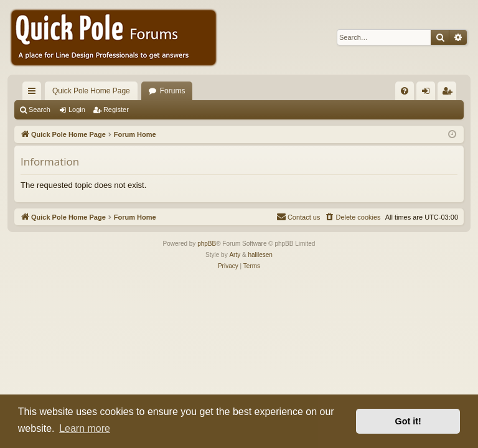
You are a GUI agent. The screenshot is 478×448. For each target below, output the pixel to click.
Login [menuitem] (429, 93)
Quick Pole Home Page (91, 91)
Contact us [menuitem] (298, 217)
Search (40, 110)
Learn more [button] (85, 428)
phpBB (207, 244)
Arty (235, 255)
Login (77, 110)
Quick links (34, 93)
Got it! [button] (408, 421)
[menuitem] (405, 91)
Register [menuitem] (450, 93)
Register (116, 110)
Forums (173, 91)
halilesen (260, 255)
